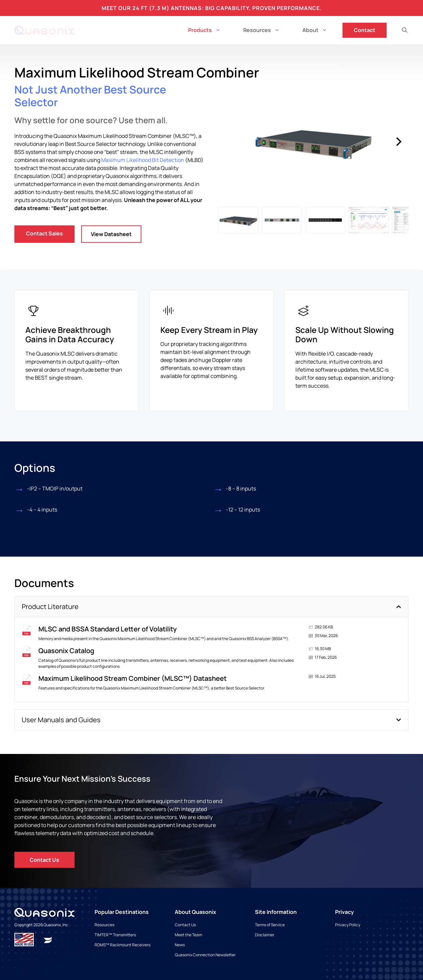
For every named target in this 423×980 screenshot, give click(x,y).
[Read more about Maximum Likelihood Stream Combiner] (48, 939)
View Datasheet (111, 234)
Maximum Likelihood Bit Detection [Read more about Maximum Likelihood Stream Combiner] (143, 160)
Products (210, 30)
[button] (405, 30)
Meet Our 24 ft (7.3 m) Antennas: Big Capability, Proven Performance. (212, 8)
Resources (267, 30)
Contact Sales (44, 233)
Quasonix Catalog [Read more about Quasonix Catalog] (66, 651)
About (320, 30)
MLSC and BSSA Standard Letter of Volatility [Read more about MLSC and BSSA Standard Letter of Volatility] (108, 629)
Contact (365, 30)
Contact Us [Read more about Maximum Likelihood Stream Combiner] (44, 860)
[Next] (398, 142)
